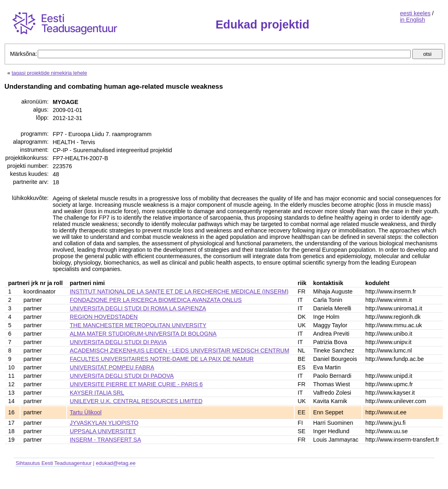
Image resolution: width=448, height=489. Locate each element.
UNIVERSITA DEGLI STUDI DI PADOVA (122, 376)
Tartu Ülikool (86, 412)
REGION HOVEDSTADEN (104, 317)
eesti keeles (415, 13)
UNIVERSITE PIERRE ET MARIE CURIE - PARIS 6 (136, 384)
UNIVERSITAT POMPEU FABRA (112, 367)
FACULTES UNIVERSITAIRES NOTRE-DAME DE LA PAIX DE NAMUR (162, 359)
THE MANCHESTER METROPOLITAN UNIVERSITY (138, 325)
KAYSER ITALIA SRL (97, 393)
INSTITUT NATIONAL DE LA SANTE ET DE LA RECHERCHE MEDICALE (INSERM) (179, 291)
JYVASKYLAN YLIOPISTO (104, 423)
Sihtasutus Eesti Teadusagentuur (54, 463)
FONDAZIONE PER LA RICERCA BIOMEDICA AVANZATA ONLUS (156, 300)
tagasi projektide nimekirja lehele (49, 73)
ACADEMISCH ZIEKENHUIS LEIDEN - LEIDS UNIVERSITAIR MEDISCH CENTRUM (180, 350)
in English (412, 20)
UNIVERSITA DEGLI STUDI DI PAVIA (118, 342)
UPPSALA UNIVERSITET (103, 431)
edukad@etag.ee (116, 463)
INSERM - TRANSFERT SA (106, 440)
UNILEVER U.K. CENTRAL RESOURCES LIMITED (136, 401)
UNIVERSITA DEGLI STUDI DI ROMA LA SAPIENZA (138, 308)
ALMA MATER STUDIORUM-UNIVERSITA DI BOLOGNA (143, 334)
